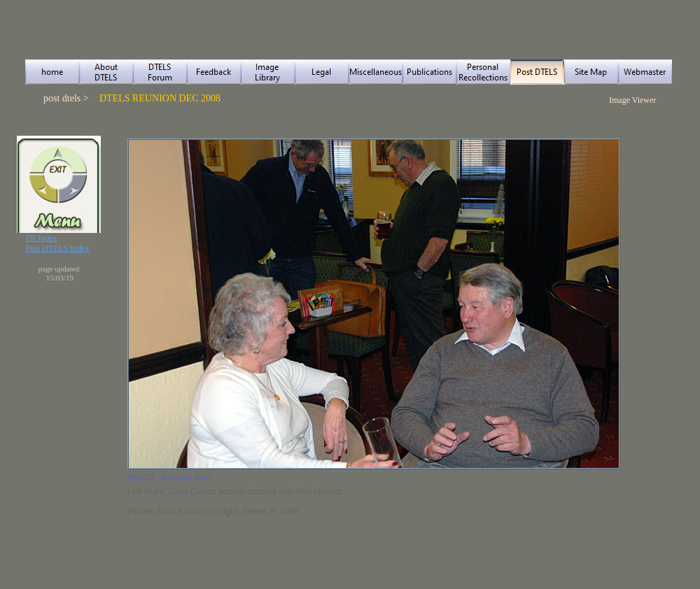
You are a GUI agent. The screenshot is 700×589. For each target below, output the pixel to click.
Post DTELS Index (58, 248)
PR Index (42, 238)
